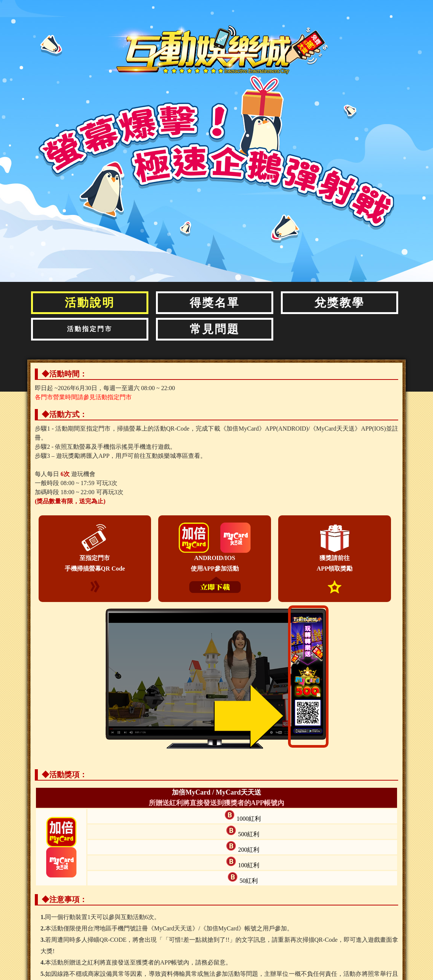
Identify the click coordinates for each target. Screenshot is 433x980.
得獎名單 (215, 303)
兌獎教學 (340, 303)
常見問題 (215, 329)
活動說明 (90, 303)
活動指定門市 (90, 329)
